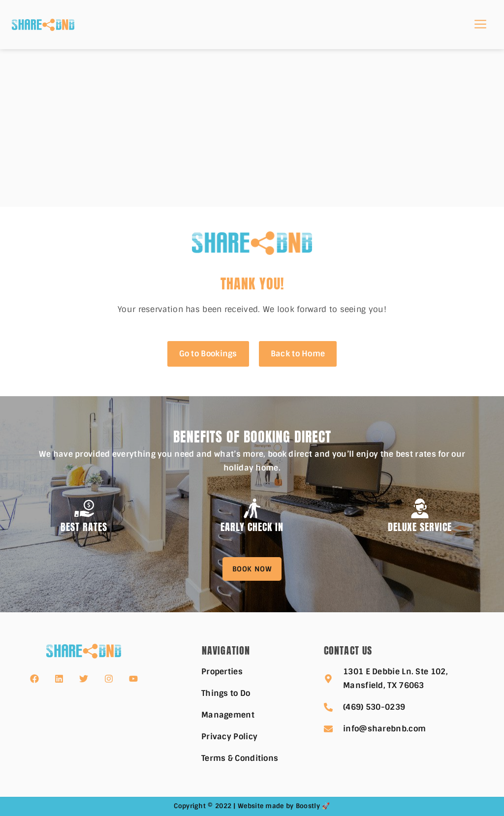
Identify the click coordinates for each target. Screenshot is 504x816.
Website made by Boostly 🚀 (284, 806)
